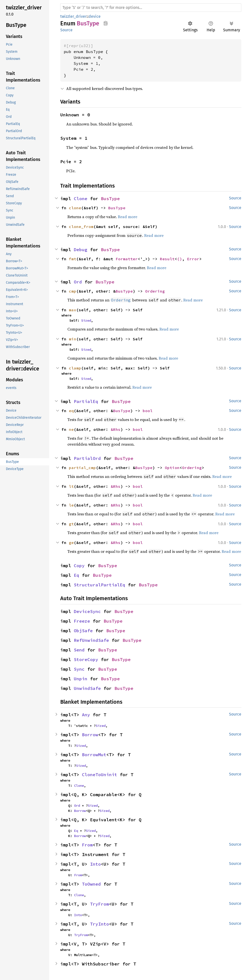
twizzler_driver (73, 16)
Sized (86, 320)
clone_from (81, 227)
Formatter (127, 259)
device (95, 16)
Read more (128, 217)
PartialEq (86, 401)
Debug (81, 250)
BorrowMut (94, 755)
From (87, 845)
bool (148, 411)
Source (66, 30)
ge (71, 542)
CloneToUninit (100, 775)
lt (71, 486)
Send (79, 650)
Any (86, 715)
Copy (79, 566)
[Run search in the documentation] (151, 8)
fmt (73, 259)
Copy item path (106, 23)
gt (71, 524)
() (180, 259)
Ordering (155, 291)
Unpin (81, 679)
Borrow (90, 735)
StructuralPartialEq (100, 585)
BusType (110, 199)
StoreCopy (86, 659)
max (73, 310)
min (73, 339)
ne (71, 429)
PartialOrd (87, 458)
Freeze (82, 621)
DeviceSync (87, 611)
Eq (77, 575)
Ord (78, 282)
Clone (81, 199)
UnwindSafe (87, 688)
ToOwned (91, 884)
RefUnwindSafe (91, 640)
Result (167, 259)
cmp (73, 291)
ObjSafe (83, 631)
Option (172, 468)
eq (71, 411)
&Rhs (116, 429)
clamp (75, 368)
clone (75, 208)
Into (95, 864)
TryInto (100, 924)
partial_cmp (82, 468)
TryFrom (100, 904)
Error (193, 259)
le (71, 505)
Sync (79, 669)
